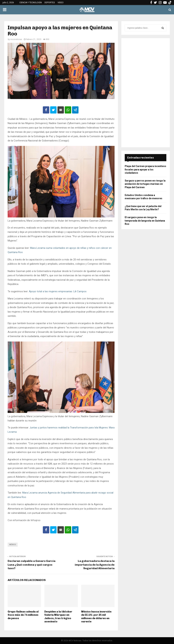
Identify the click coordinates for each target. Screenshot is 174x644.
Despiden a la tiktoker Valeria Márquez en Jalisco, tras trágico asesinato (58, 617)
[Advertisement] (146, 93)
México (13, 545)
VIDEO (61, 3)
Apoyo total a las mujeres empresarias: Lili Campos (58, 291)
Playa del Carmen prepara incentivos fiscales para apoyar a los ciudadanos (145, 169)
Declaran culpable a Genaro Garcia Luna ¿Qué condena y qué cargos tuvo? (32, 565)
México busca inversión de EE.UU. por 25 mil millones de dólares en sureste (96, 617)
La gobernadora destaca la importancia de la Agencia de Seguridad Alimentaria (95, 565)
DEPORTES (50, 3)
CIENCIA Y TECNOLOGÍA (31, 3)
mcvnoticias (16, 39)
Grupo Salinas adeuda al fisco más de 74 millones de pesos (23, 615)
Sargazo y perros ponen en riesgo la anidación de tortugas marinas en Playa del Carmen (145, 184)
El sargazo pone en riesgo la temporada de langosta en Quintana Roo (145, 221)
